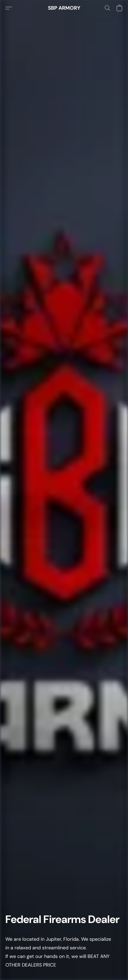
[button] (64, 8)
